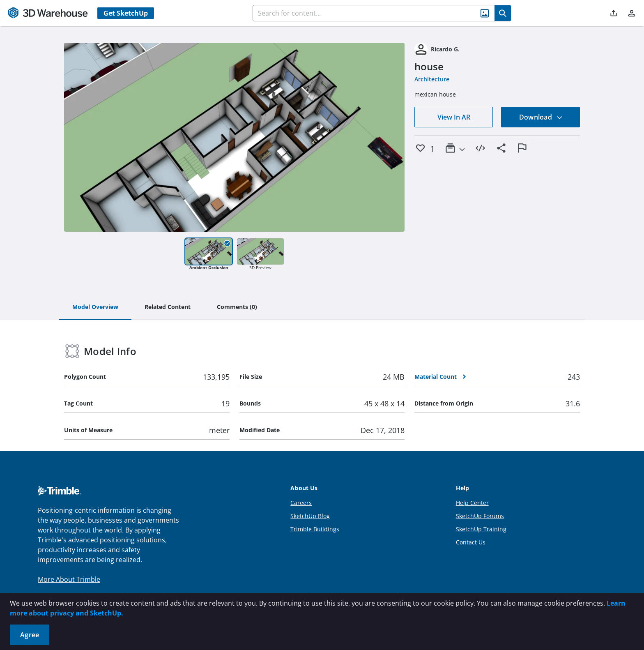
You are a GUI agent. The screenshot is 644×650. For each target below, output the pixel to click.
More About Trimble (69, 579)
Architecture (432, 79)
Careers (301, 503)
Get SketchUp (126, 13)
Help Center (472, 503)
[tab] (95, 307)
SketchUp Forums (480, 516)
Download (541, 117)
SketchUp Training (481, 529)
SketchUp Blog (310, 516)
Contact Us (471, 542)
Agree (30, 635)
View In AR (454, 117)
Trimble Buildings (315, 529)
